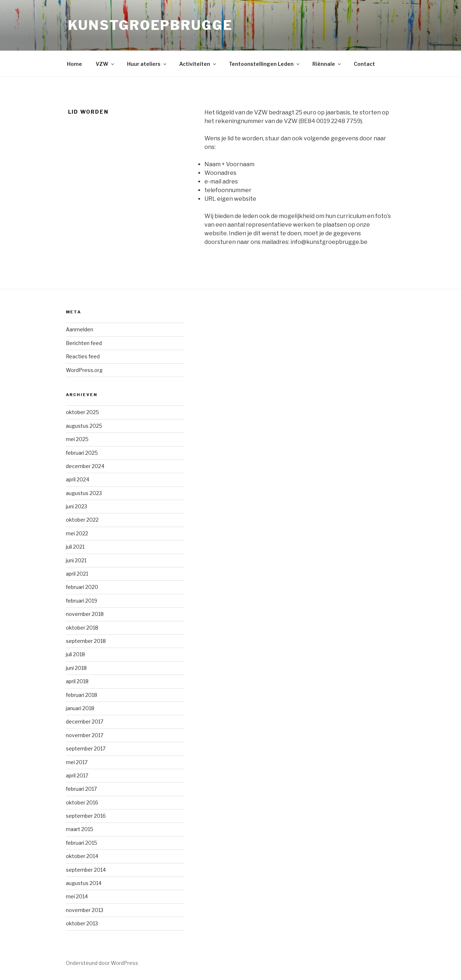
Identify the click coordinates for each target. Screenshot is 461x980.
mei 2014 (77, 896)
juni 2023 (76, 506)
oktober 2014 (82, 856)
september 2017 (86, 748)
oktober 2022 (82, 520)
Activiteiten (198, 64)
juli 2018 (75, 654)
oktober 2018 (82, 628)
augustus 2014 (84, 883)
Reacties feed (83, 356)
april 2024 (78, 479)
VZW (105, 64)
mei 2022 (77, 533)
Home (74, 64)
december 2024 (85, 466)
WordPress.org (84, 370)
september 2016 (86, 816)
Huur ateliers (147, 64)
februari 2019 (82, 601)
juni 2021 (76, 560)
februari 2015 (82, 843)
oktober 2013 (82, 923)
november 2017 (85, 735)
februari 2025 (82, 453)
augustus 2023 (84, 493)
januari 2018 (80, 708)
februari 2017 (81, 789)
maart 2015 (80, 829)
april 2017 (77, 775)
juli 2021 (75, 547)
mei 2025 (77, 439)
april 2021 (77, 574)
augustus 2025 (84, 426)
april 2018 (77, 681)
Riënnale (327, 64)
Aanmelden (80, 329)
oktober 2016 (82, 802)
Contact (364, 64)
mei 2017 (77, 762)
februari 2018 (82, 695)
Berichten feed (84, 343)
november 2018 (85, 614)
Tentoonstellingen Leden (265, 64)
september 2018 (86, 641)
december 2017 (85, 722)
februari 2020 (82, 587)
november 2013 (85, 910)
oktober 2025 (82, 412)
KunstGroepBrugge (150, 25)
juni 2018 (76, 668)
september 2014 (86, 870)
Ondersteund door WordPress (102, 963)
